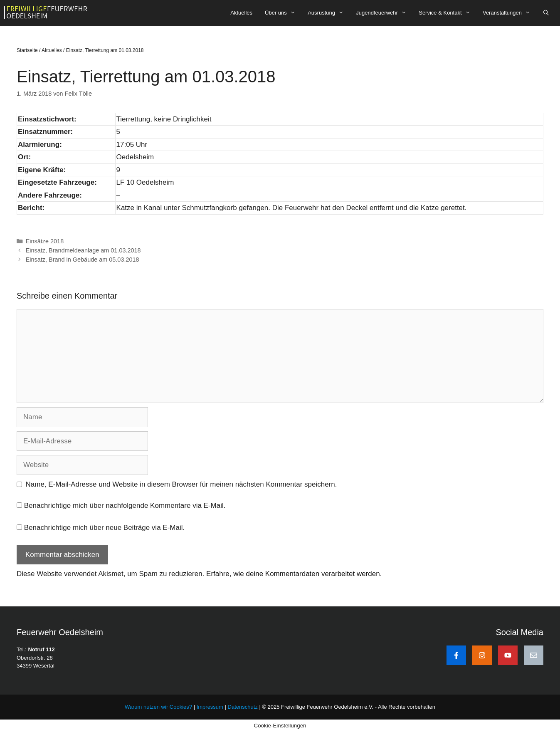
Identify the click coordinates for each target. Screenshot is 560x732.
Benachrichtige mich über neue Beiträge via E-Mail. (104, 528)
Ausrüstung (329, 13)
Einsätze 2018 (45, 241)
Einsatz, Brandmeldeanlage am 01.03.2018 (83, 250)
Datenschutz (243, 707)
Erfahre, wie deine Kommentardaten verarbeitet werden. (294, 574)
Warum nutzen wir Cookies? (158, 707)
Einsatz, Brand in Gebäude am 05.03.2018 (83, 260)
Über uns (283, 13)
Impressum (211, 707)
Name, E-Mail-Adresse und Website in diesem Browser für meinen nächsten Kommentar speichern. (181, 484)
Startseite (27, 50)
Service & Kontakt (448, 13)
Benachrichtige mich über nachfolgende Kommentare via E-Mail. (125, 506)
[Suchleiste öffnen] (546, 13)
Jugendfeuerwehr (384, 13)
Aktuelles (241, 13)
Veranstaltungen (509, 13)
